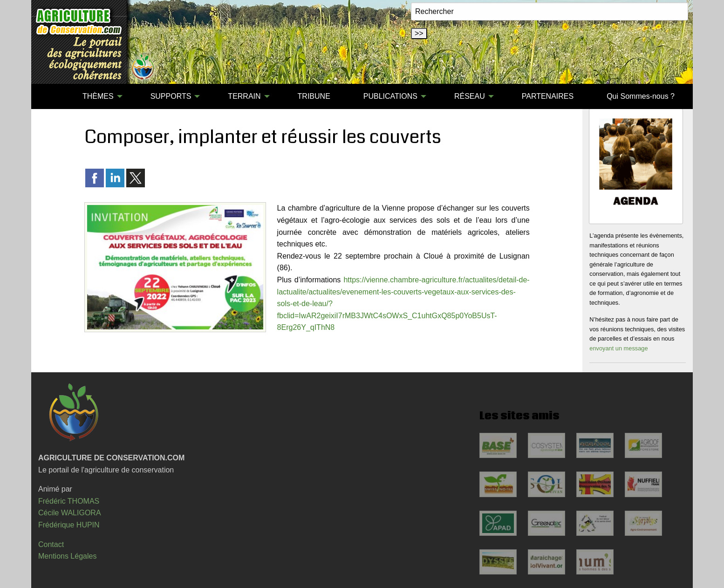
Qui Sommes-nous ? (641, 96)
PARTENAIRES (548, 96)
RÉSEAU (470, 96)
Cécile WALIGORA (70, 513)
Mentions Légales (67, 556)
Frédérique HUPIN (69, 525)
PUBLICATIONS (390, 96)
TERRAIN (244, 96)
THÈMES (98, 96)
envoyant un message (618, 348)
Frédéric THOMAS (69, 501)
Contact (51, 544)
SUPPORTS (171, 96)
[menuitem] (49, 96)
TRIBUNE (314, 96)
